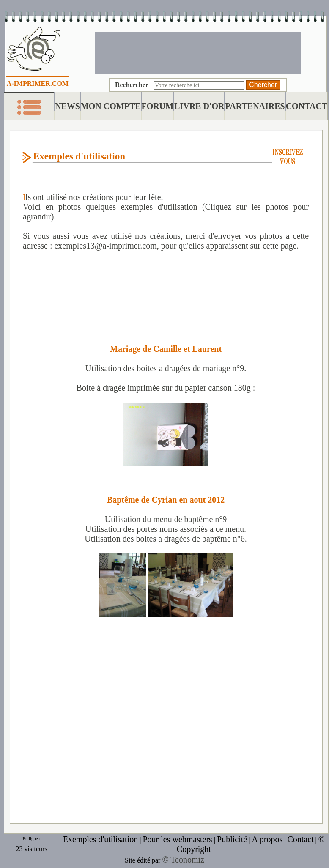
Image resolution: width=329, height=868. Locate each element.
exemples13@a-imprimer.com (105, 246)
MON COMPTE (111, 106)
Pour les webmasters (177, 839)
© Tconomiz (183, 860)
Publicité (232, 839)
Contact (300, 839)
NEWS (67, 106)
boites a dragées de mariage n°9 (190, 368)
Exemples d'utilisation (100, 839)
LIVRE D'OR (199, 106)
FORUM (158, 106)
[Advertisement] (198, 52)
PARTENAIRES (255, 106)
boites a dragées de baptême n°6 (190, 539)
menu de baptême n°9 (190, 519)
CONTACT (307, 106)
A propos (267, 839)
